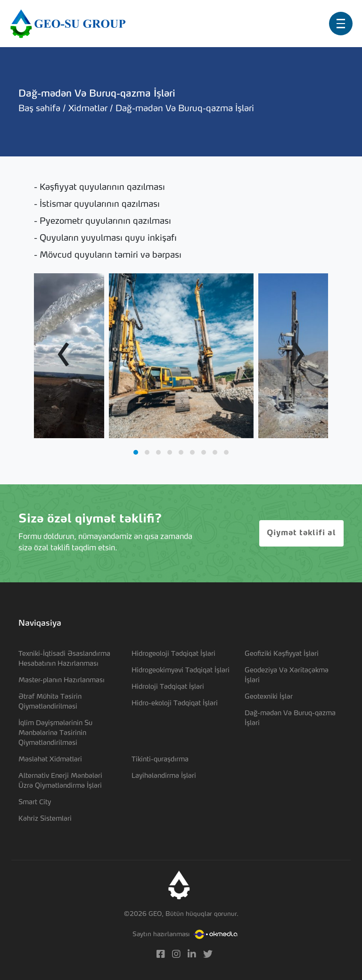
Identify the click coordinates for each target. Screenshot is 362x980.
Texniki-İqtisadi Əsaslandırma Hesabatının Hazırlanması (64, 659)
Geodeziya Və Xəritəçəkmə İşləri (287, 675)
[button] (136, 452)
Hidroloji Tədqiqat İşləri (168, 687)
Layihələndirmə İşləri (164, 776)
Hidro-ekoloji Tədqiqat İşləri (175, 703)
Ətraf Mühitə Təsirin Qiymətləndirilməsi (50, 702)
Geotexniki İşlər (269, 697)
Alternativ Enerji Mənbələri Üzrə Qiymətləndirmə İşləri (60, 781)
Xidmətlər (89, 109)
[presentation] (63, 356)
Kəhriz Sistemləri (45, 819)
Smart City (35, 802)
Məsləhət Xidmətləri (50, 759)
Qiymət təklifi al (301, 533)
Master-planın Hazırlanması (62, 680)
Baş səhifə (41, 109)
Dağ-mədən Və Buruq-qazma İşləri (290, 718)
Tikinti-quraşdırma (160, 759)
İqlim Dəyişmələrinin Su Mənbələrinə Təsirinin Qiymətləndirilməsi (55, 733)
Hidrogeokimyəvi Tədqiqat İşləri (181, 670)
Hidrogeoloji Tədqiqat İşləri (173, 654)
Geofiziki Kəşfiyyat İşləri (282, 654)
